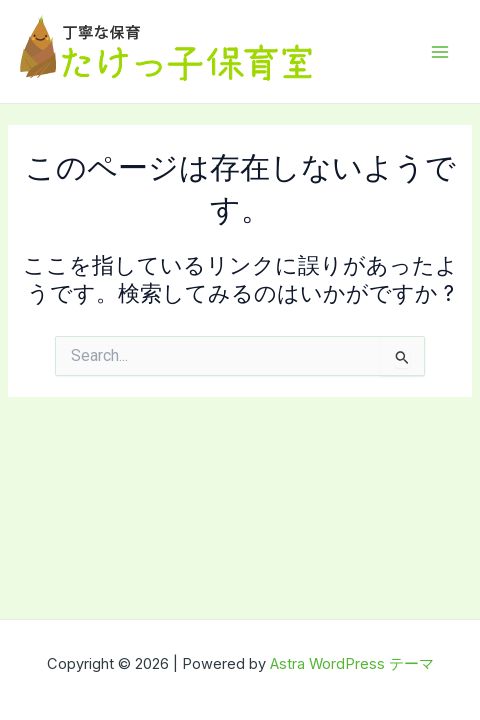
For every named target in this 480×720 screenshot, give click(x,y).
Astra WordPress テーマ (352, 664)
